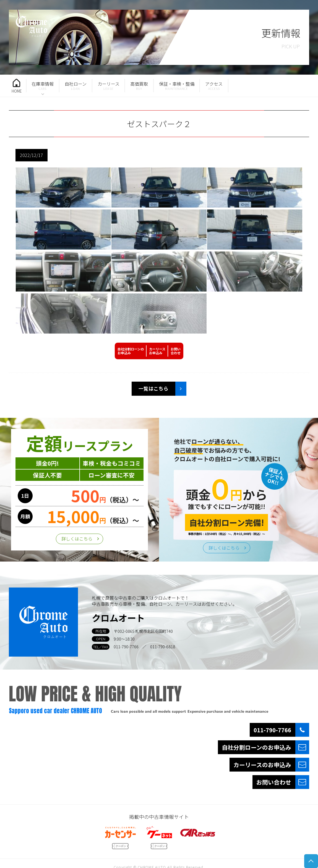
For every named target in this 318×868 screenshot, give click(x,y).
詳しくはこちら (77, 539)
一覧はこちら (153, 388)
